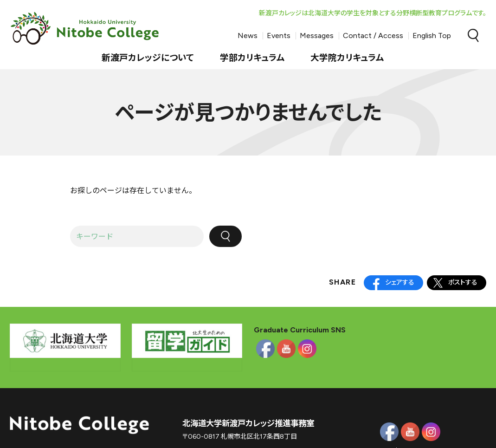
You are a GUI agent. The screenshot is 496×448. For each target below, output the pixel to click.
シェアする (400, 282)
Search (473, 36)
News (248, 36)
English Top (432, 36)
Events (279, 36)
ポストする (463, 282)
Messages (317, 36)
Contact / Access (373, 36)
